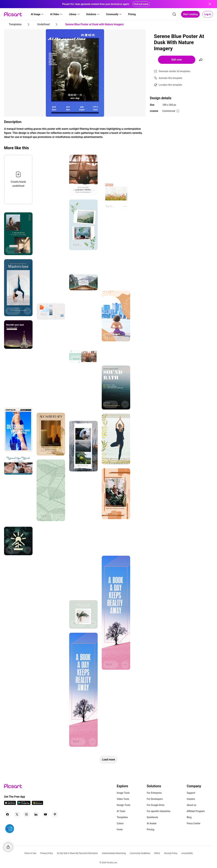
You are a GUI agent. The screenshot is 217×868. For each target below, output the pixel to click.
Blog (189, 817)
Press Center (194, 823)
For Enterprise (154, 793)
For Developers (155, 799)
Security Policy (171, 853)
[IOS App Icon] (10, 804)
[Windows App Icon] (37, 804)
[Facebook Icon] (7, 814)
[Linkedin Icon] (36, 814)
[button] (37, 14)
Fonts (120, 829)
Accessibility (187, 853)
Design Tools (124, 805)
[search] (174, 14)
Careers (191, 799)
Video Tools (123, 799)
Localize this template (170, 85)
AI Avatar (152, 823)
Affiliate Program (196, 811)
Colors (120, 823)
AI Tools (121, 811)
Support (191, 793)
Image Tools (123, 793)
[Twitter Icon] (17, 814)
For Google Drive (156, 805)
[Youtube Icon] (45, 814)
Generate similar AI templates (175, 71)
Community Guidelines (140, 853)
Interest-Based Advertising (114, 853)
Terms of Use (30, 853)
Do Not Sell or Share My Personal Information (77, 853)
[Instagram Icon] (26, 814)
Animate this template (170, 78)
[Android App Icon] (24, 804)
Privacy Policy (47, 853)
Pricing (151, 829)
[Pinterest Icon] (55, 814)
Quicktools (152, 817)
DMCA (157, 853)
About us (191, 805)
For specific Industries (159, 811)
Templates (122, 817)
